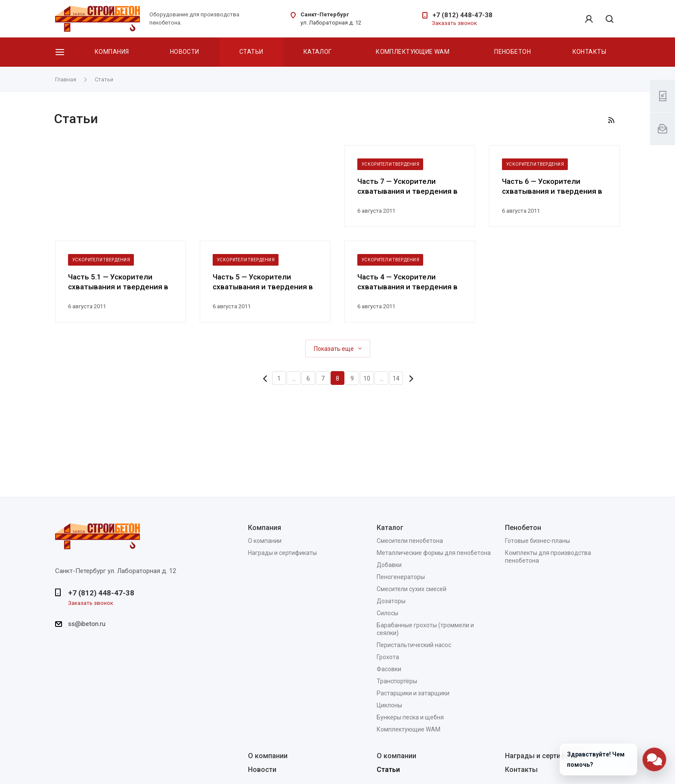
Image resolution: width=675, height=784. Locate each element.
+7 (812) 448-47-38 (463, 15)
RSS (611, 120)
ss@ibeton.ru (87, 624)
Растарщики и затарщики (413, 693)
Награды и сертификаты (282, 553)
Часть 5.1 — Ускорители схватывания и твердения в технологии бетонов (118, 282)
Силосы (387, 613)
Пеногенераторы (401, 577)
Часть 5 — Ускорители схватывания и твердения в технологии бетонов (263, 282)
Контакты (589, 52)
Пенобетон (512, 52)
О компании (265, 541)
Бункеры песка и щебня (410, 717)
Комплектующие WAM (413, 52)
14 (396, 378)
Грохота (388, 657)
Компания (112, 52)
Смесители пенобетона (410, 541)
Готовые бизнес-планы (537, 541)
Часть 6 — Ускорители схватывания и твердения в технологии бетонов (552, 187)
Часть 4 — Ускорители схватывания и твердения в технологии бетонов (407, 282)
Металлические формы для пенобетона (434, 553)
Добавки (389, 565)
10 (367, 378)
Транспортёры (397, 681)
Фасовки (389, 669)
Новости (185, 52)
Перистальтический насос (414, 645)
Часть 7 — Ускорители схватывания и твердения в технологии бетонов (407, 187)
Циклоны (389, 705)
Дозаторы (391, 601)
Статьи (251, 52)
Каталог (318, 52)
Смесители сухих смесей (412, 589)
